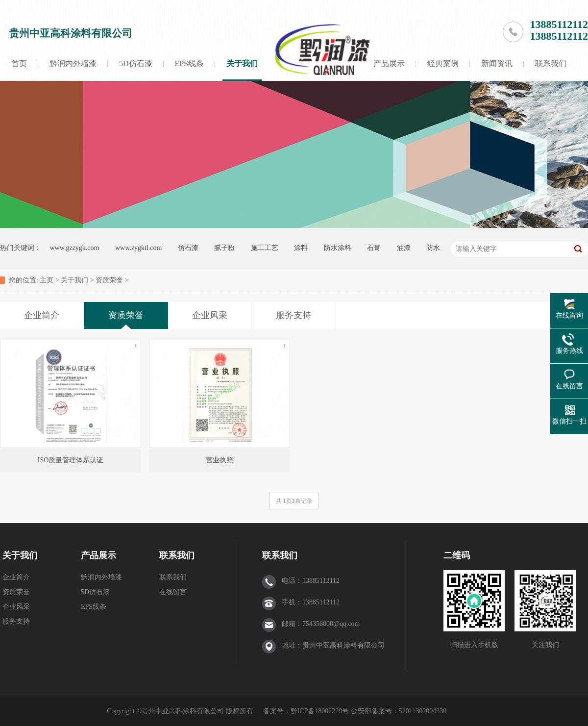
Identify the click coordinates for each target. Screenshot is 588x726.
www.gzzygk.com (75, 248)
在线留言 (173, 592)
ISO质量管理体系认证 (71, 460)
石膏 (374, 248)
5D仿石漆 (136, 63)
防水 (433, 248)
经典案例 (443, 63)
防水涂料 (338, 248)
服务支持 (16, 621)
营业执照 (220, 460)
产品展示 (389, 63)
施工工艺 (265, 248)
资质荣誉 (109, 280)
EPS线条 (190, 63)
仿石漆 (188, 248)
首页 (19, 63)
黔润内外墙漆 (73, 63)
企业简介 (16, 577)
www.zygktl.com (139, 248)
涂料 (301, 248)
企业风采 (16, 607)
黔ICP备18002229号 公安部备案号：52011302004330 (369, 711)
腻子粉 (224, 248)
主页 (47, 280)
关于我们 (242, 63)
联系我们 (551, 63)
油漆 (404, 248)
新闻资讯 (497, 63)
